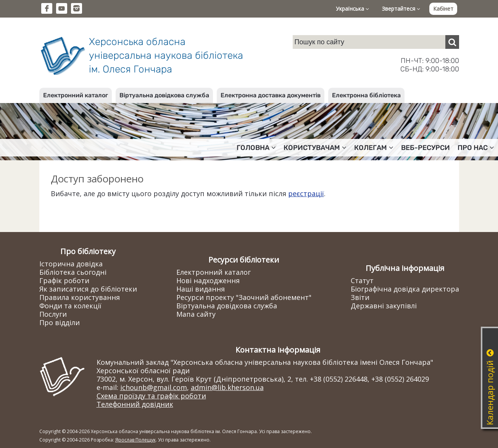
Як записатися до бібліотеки (88, 289)
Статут (362, 280)
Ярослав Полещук (135, 440)
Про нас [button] (476, 148)
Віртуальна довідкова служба (164, 95)
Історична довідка (71, 264)
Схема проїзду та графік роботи (151, 396)
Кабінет (443, 9)
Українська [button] (352, 9)
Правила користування (80, 297)
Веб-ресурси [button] (425, 148)
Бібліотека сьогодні (73, 272)
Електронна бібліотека (366, 95)
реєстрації (306, 193)
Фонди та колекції (70, 306)
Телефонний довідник (135, 404)
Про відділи (60, 322)
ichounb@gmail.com (154, 387)
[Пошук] (452, 42)
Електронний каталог (76, 95)
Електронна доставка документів (271, 95)
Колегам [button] (374, 148)
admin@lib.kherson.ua (227, 387)
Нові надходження (208, 280)
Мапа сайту (196, 314)
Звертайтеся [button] (401, 9)
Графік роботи (64, 280)
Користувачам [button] (315, 148)
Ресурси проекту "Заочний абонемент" (244, 297)
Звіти (360, 297)
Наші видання (201, 289)
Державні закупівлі (384, 306)
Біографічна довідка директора (405, 289)
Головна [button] (256, 148)
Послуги (53, 314)
